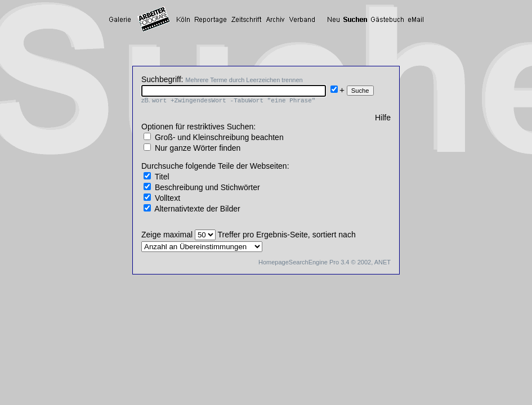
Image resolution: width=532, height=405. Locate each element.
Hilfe (383, 118)
